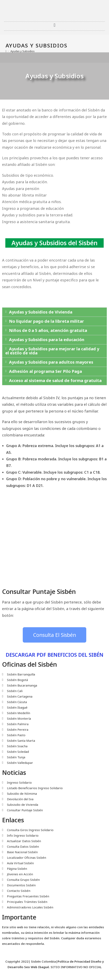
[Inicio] (6, 51)
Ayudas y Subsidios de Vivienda (41, 312)
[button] (54, 25)
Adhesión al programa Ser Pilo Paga (45, 371)
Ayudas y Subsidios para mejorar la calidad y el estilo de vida (52, 351)
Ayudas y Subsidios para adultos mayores (51, 362)
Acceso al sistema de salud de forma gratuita (55, 380)
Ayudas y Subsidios (23, 51)
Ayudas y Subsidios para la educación (47, 340)
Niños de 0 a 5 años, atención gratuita (48, 330)
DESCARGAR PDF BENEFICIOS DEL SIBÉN (55, 655)
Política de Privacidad (74, 961)
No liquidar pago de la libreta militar (47, 321)
